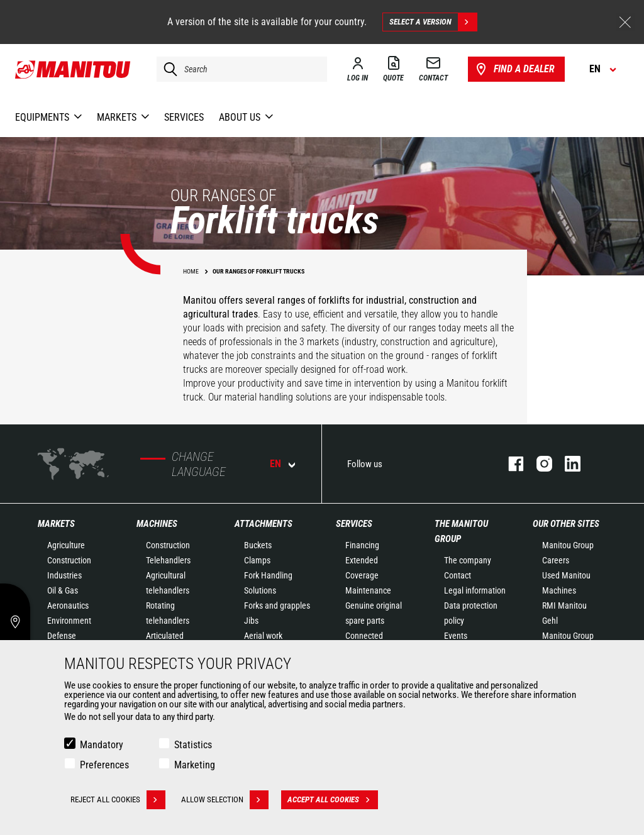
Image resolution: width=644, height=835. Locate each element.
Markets (56, 524)
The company (468, 560)
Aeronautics (68, 606)
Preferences (104, 765)
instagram (538, 464)
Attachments (264, 524)
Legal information (475, 590)
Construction (69, 560)
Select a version (433, 22)
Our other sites (566, 524)
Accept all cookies (333, 800)
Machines (157, 524)
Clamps (257, 560)
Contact (458, 575)
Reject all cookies (118, 800)
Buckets (258, 545)
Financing (362, 545)
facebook (510, 464)
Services (354, 524)
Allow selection (225, 800)
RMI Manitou (564, 606)
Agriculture (66, 545)
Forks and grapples (277, 606)
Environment (69, 621)
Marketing (195, 765)
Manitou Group (568, 545)
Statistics (193, 745)
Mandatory (102, 745)
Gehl (550, 621)
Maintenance (368, 590)
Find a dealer (514, 69)
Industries (64, 575)
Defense (62, 636)
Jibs (251, 621)
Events (456, 636)
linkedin (566, 464)
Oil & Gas (63, 590)
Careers (556, 560)
